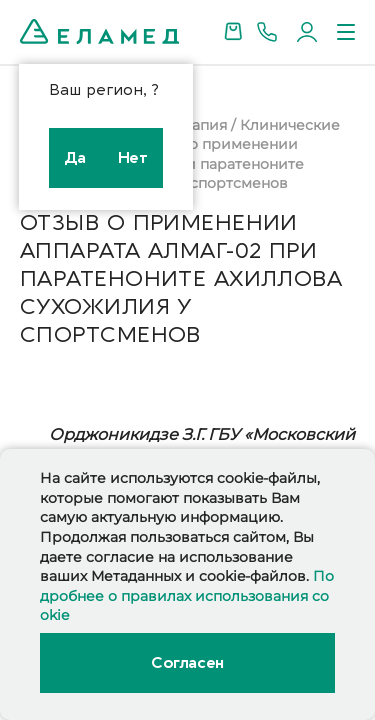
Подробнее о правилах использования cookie (187, 595)
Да (75, 158)
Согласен (187, 663)
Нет (133, 158)
